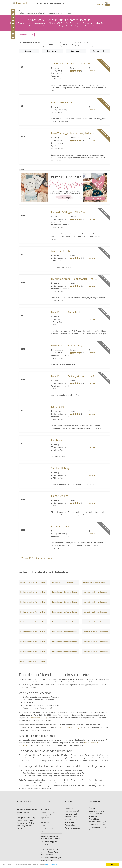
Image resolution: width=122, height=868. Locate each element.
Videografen (70, 824)
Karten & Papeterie (72, 830)
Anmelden (99, 5)
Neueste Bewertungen (98, 823)
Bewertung (52, 53)
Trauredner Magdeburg (38, 719)
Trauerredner (70, 827)
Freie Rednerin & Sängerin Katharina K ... (74, 378)
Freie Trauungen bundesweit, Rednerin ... (74, 135)
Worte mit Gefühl (61, 253)
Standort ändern (27, 36)
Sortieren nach (99, 53)
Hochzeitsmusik (71, 816)
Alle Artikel (93, 818)
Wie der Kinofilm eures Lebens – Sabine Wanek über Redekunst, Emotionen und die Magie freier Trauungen (51, 856)
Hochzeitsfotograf (72, 813)
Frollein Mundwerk (62, 104)
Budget (28, 53)
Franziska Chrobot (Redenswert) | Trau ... (74, 281)
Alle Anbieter (94, 821)
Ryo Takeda (58, 442)
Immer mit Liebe (60, 528)
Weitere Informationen (70, 865)
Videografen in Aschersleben (94, 584)
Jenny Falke (57, 408)
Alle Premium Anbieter (98, 826)
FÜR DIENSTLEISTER (55, 4)
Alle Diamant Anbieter (98, 829)
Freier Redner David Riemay (67, 347)
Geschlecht (75, 53)
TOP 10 (92, 831)
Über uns (93, 810)
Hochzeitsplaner (71, 821)
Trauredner (69, 810)
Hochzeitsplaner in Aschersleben (64, 584)
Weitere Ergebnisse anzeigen (36, 560)
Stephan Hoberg (60, 470)
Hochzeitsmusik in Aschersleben (33, 584)
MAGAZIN (39, 4)
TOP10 (46, 4)
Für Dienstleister (95, 815)
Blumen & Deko (71, 818)
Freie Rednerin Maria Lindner (67, 314)
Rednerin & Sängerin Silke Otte (68, 214)
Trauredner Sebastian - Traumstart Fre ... (74, 65)
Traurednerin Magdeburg (69, 729)
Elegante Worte (60, 498)
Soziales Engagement (97, 813)
